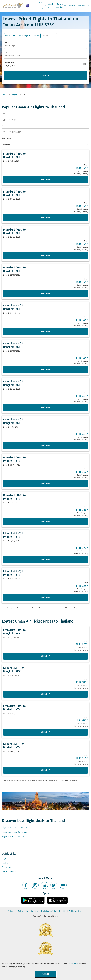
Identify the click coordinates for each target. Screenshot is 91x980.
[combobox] (47, 120)
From (7, 43)
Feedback (6, 863)
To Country (12, 911)
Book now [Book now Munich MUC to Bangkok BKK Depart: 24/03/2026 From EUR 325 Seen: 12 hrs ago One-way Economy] (45, 370)
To (6, 53)
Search (46, 76)
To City (20, 911)
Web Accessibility (9, 871)
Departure (10, 63)
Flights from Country (76, 911)
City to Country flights (49, 911)
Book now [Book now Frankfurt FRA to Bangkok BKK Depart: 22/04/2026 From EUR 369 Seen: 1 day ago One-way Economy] (45, 294)
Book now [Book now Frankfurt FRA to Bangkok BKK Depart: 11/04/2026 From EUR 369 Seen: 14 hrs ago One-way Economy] (45, 180)
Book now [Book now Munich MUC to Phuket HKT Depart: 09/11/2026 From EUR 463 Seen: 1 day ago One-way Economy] (45, 770)
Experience (84, 6)
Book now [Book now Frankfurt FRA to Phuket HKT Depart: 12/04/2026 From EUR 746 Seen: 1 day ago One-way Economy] (45, 522)
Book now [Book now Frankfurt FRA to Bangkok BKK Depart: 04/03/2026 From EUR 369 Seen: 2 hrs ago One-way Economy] (45, 218)
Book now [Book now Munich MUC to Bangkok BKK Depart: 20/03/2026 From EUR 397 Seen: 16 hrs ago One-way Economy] (45, 408)
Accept (45, 974)
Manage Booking (62, 6)
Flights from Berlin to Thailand (14, 837)
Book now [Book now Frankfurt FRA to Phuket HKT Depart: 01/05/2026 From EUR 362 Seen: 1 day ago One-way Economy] (45, 484)
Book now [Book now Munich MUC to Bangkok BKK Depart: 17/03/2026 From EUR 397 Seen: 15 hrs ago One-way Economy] (45, 446)
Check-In (51, 6)
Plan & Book (43, 6)
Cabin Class (6, 138)
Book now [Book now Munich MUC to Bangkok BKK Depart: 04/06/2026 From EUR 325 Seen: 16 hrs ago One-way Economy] (45, 694)
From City (63, 911)
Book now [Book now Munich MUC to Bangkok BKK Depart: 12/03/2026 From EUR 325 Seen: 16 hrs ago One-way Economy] (45, 332)
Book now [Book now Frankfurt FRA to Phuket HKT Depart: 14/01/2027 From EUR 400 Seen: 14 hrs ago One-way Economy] (45, 732)
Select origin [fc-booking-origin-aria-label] (10, 46)
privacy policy (73, 964)
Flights (15, 95)
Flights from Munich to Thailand (15, 832)
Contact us (6, 867)
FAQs (4, 859)
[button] (29, 36)
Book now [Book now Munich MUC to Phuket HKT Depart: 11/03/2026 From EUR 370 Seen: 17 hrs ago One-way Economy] (45, 560)
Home (4, 95)
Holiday (71, 6)
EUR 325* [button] (44, 25)
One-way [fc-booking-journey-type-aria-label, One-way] (9, 36)
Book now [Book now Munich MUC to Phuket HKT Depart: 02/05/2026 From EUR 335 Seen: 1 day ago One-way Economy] (45, 598)
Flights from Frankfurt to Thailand (15, 827)
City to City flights (32, 911)
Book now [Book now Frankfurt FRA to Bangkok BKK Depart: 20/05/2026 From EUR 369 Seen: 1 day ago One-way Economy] (45, 256)
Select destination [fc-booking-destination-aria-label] (12, 56)
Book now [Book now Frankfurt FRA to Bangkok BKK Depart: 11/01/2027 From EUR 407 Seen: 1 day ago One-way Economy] (45, 656)
